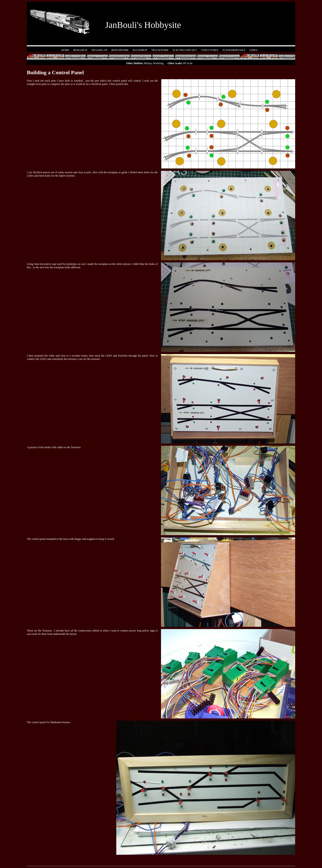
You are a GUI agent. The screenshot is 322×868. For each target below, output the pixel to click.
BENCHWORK (120, 50)
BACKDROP (140, 50)
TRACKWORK (160, 50)
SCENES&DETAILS (234, 50)
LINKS (253, 50)
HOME (65, 50)
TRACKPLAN (99, 50)
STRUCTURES (210, 50)
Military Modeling (154, 63)
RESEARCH (80, 50)
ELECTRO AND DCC (185, 50)
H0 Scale (188, 63)
